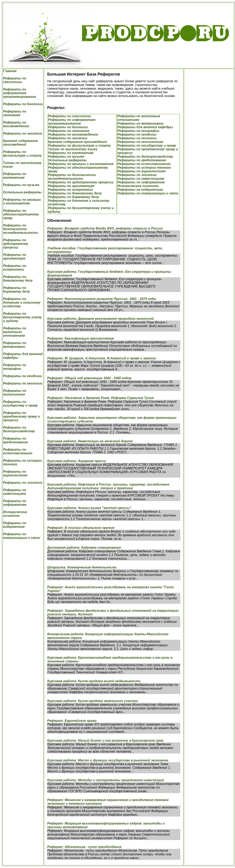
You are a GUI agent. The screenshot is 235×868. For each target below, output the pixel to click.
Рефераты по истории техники (144, 168)
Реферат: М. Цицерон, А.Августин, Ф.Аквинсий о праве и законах (102, 358)
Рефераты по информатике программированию (20, 93)
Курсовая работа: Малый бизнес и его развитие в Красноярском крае (105, 740)
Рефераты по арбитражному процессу (16, 244)
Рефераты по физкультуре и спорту (22, 154)
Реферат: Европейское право (72, 721)
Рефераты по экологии (23, 133)
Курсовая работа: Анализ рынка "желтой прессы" (89, 508)
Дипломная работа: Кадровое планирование (84, 548)
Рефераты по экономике (15, 113)
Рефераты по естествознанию (18, 451)
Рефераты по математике (15, 176)
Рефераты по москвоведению (16, 124)
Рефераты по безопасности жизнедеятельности (21, 229)
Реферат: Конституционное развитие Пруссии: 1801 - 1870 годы (102, 299)
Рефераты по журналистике (15, 473)
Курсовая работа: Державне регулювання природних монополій (101, 319)
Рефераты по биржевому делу (17, 290)
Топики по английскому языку (73, 149)
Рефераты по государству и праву (20, 404)
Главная (10, 71)
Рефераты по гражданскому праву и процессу (21, 416)
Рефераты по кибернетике (15, 525)
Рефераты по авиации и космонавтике (22, 201)
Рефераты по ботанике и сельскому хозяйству (22, 303)
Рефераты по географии (15, 367)
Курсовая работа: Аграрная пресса (77, 461)
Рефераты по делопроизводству (19, 429)
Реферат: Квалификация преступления (81, 338)
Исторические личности (15, 514)
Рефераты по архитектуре (15, 257)
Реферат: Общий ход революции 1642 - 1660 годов (89, 378)
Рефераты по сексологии (15, 80)
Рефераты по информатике (15, 503)
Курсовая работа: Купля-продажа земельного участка (92, 701)
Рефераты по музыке (21, 185)
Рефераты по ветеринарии (15, 345)
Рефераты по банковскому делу (18, 279)
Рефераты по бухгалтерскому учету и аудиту (22, 317)
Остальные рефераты (22, 192)
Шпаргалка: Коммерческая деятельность (82, 567)
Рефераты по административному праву (21, 214)
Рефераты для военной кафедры (145, 127)
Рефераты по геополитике (15, 393)
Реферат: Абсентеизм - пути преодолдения (84, 847)
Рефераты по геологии (23, 383)
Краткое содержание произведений (20, 143)
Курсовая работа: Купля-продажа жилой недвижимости (94, 681)
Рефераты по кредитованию (16, 440)
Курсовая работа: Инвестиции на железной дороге (90, 441)
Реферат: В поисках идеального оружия (81, 528)
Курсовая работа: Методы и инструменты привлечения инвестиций (106, 780)
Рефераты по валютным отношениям (15, 332)
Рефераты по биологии (23, 104)
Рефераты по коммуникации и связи (22, 536)
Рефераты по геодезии (23, 376)
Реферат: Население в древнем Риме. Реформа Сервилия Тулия (100, 398)
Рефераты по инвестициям (15, 492)
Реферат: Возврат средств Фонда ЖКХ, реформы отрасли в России (105, 228)
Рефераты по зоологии (23, 483)
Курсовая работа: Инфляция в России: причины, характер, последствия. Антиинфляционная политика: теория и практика (109, 486)
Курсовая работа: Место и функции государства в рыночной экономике (108, 760)
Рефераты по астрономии (15, 268)
